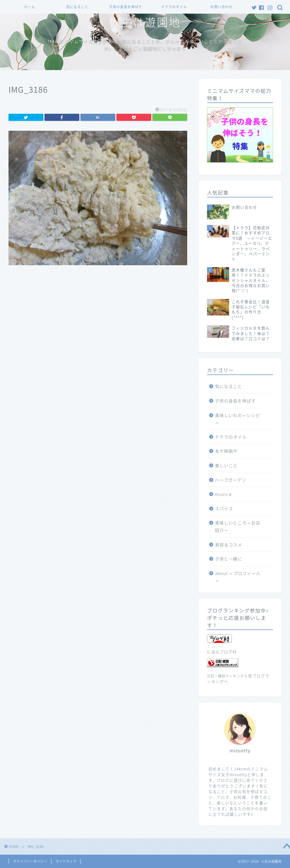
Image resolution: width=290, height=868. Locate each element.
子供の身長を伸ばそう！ (126, 9)
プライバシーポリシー (30, 861)
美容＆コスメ (229, 544)
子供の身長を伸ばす (235, 401)
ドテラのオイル (174, 7)
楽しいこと (226, 465)
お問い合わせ (221, 7)
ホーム (30, 7)
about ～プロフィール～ (238, 577)
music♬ (223, 494)
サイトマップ (66, 861)
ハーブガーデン (231, 480)
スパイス (224, 508)
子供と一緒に (229, 559)
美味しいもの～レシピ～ (238, 419)
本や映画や (226, 451)
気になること (77, 7)
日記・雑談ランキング (225, 676)
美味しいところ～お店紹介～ (238, 526)
